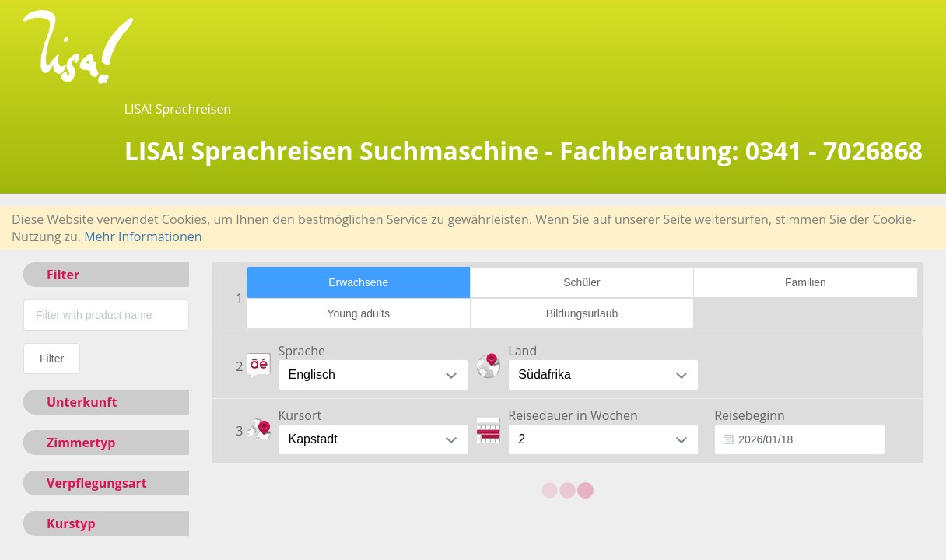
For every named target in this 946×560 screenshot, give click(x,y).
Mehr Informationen (143, 236)
